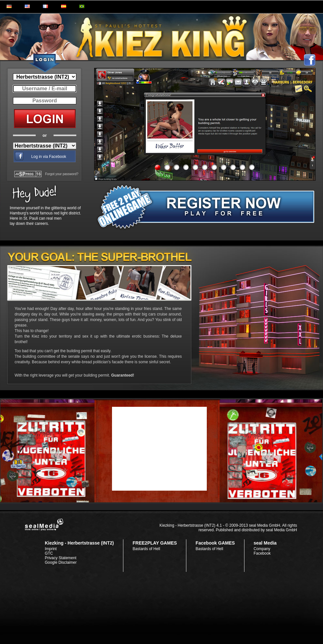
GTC (49, 553)
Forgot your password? (62, 174)
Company (262, 549)
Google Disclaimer (61, 562)
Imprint (51, 549)
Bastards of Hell (146, 549)
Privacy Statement (61, 558)
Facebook (262, 553)
